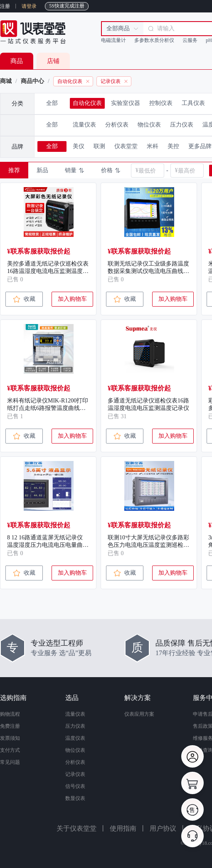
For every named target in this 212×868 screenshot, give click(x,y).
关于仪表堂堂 (76, 828)
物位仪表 (75, 750)
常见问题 (10, 762)
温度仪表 (75, 738)
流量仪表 (75, 714)
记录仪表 (75, 774)
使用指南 (123, 828)
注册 (5, 6)
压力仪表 (75, 726)
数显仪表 (75, 798)
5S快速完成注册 (67, 6)
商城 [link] (6, 81)
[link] (94, 81)
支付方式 (10, 750)
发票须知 (10, 738)
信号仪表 (75, 786)
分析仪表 (75, 762)
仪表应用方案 (139, 714)
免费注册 (10, 726)
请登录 (29, 6)
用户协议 (163, 828)
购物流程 (10, 714)
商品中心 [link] (32, 81)
